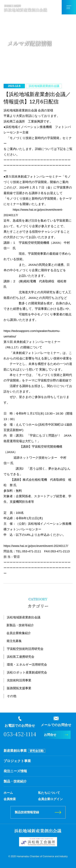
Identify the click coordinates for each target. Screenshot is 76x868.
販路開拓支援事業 (19, 688)
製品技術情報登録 (27, 812)
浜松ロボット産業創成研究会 (27, 672)
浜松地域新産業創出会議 (24, 617)
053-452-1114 (20, 734)
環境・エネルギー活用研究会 (27, 665)
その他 (12, 696)
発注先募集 (14, 641)
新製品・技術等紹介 (20, 625)
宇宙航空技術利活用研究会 (25, 649)
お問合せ (50, 735)
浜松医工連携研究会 (21, 657)
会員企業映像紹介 (19, 633)
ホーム (8, 793)
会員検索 (10, 799)
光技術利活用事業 (19, 680)
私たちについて (49, 793)
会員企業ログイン (50, 799)
